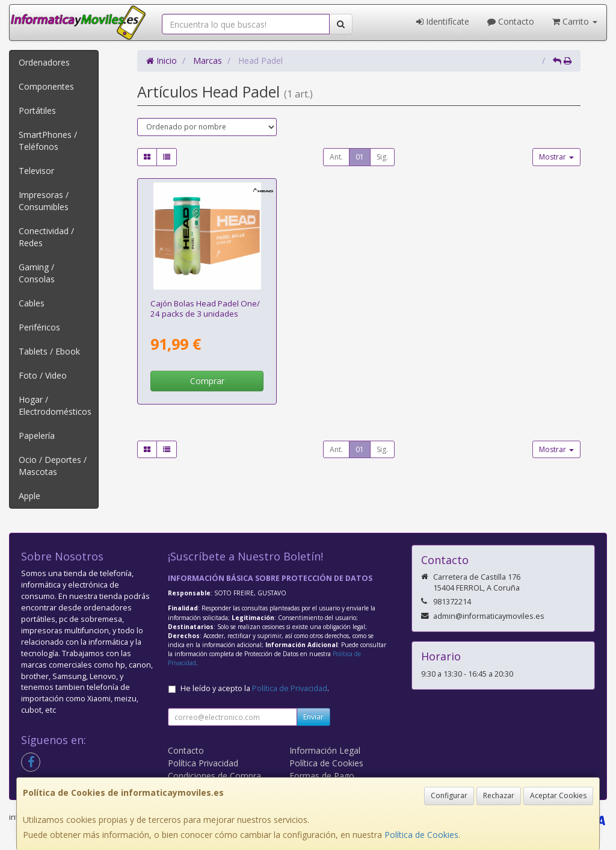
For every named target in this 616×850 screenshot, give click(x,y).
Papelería (37, 436)
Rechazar (499, 796)
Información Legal (325, 750)
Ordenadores (44, 62)
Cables (32, 303)
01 (360, 157)
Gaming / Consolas (37, 273)
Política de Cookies (421, 835)
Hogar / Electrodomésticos (55, 405)
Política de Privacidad (290, 688)
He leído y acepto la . (255, 688)
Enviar (313, 717)
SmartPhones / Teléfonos (48, 141)
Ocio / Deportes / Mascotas (53, 466)
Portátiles (37, 110)
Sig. (382, 157)
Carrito (575, 21)
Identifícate (443, 21)
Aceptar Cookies (558, 796)
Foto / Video (43, 375)
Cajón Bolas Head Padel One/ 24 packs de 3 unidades (205, 309)
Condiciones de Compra (214, 776)
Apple (29, 496)
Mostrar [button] (556, 157)
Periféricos (39, 327)
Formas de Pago (322, 776)
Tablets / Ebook (49, 351)
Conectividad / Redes (46, 237)
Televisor (36, 171)
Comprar (207, 381)
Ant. (336, 157)
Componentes (46, 86)
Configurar (449, 796)
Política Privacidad (203, 763)
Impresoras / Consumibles (44, 201)
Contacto (511, 21)
